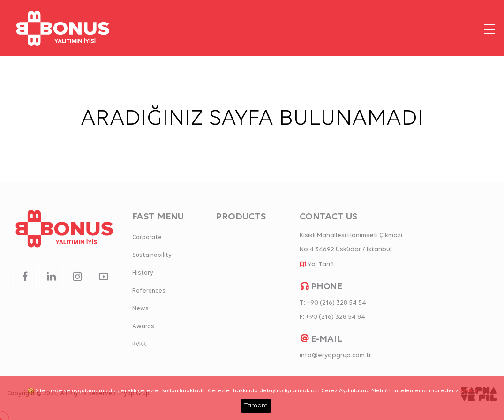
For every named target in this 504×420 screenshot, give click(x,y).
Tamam (256, 406)
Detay (469, 391)
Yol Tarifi (321, 265)
